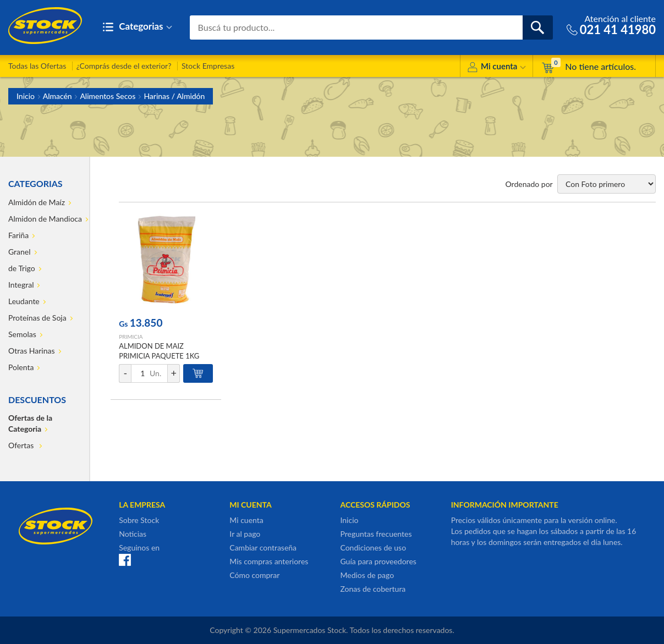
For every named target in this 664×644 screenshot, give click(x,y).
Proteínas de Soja (37, 318)
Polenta (21, 367)
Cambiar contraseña (263, 547)
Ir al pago (245, 534)
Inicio (26, 96)
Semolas (22, 334)
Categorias (137, 27)
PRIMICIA (131, 337)
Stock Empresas (208, 66)
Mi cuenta (496, 68)
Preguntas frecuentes (376, 534)
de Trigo (22, 268)
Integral (21, 285)
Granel (20, 252)
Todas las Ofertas (37, 66)
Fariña (18, 235)
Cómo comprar (254, 575)
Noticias (133, 534)
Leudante (24, 301)
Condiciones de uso (373, 547)
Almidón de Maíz (37, 202)
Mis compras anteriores (269, 561)
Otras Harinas (32, 351)
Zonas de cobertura (373, 589)
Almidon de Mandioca (45, 219)
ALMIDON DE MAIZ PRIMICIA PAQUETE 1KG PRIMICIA (159, 356)
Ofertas (22, 445)
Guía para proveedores (378, 561)
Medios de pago (367, 575)
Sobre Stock (139, 520)
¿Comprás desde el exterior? (124, 66)
